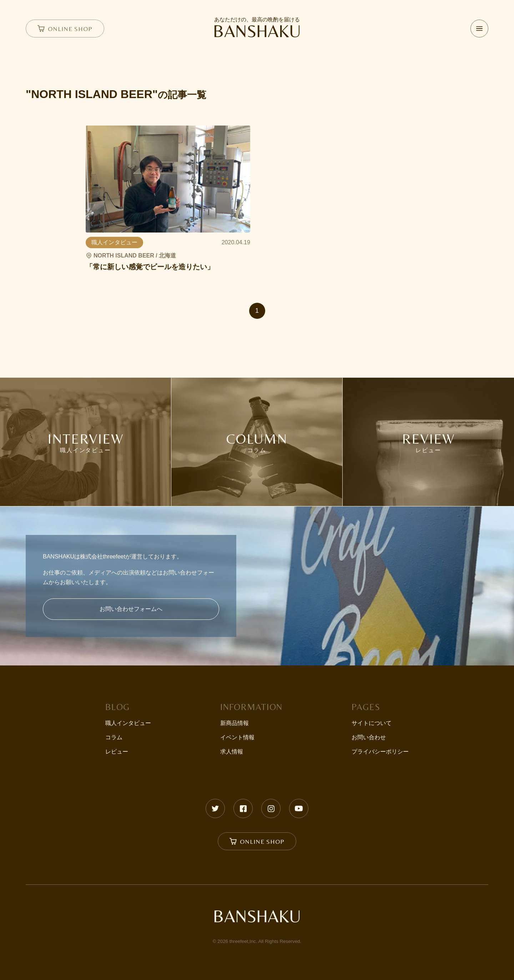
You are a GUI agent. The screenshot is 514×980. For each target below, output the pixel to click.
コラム (114, 737)
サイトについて (372, 723)
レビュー (117, 752)
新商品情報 (235, 723)
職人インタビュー (128, 723)
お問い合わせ (369, 737)
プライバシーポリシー (380, 752)
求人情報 (232, 752)
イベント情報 (237, 737)
